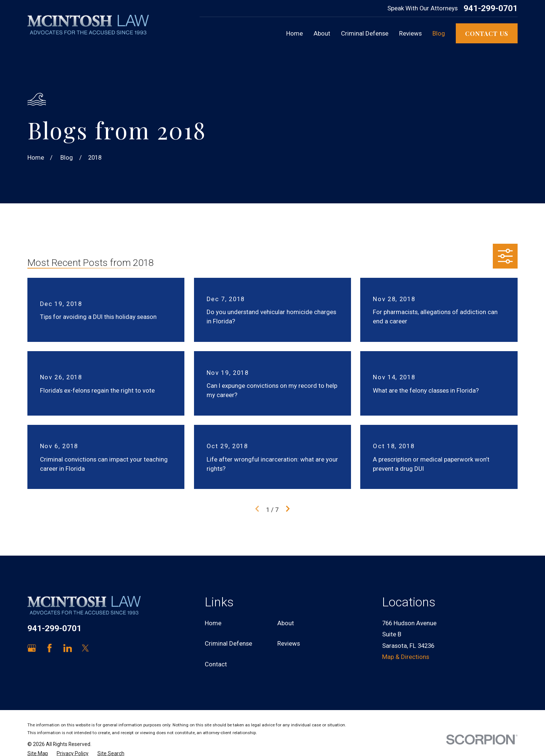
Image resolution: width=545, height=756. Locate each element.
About (286, 623)
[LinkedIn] (68, 648)
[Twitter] (85, 648)
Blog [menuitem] (439, 33)
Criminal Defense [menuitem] (365, 33)
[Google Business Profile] (32, 648)
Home (213, 623)
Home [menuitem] (295, 33)
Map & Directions (406, 657)
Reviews (289, 643)
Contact (216, 664)
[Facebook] (49, 648)
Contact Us (487, 33)
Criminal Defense (228, 643)
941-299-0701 (491, 8)
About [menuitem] (322, 33)
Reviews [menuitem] (410, 33)
